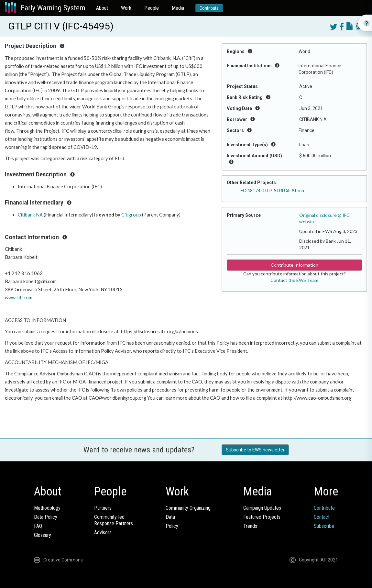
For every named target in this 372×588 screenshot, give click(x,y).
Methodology (47, 508)
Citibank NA (30, 215)
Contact (322, 517)
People (152, 8)
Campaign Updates (262, 508)
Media (178, 8)
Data (170, 517)
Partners (103, 508)
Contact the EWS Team (294, 280)
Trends (250, 526)
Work (126, 8)
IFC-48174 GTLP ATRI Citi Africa (272, 191)
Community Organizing (188, 508)
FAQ (38, 526)
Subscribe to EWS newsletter (255, 450)
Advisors (103, 533)
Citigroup (131, 215)
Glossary (43, 535)
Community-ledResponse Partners (114, 520)
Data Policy (46, 517)
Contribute (209, 8)
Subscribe (324, 526)
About (102, 8)
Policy (172, 526)
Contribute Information (295, 265)
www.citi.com (19, 298)
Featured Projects (262, 517)
